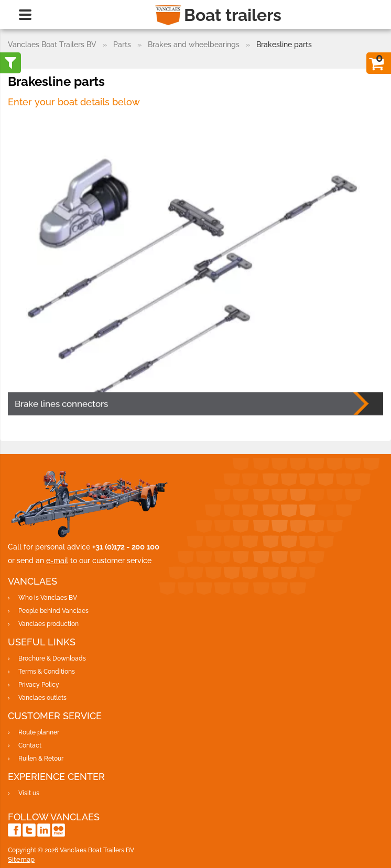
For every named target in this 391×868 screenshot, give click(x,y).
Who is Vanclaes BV (48, 598)
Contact (30, 745)
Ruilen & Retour (41, 759)
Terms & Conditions (47, 672)
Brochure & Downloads (52, 658)
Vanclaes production (48, 624)
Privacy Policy (39, 685)
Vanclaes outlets (42, 698)
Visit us (29, 793)
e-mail (57, 561)
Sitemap (21, 859)
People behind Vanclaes (53, 611)
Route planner (39, 732)
